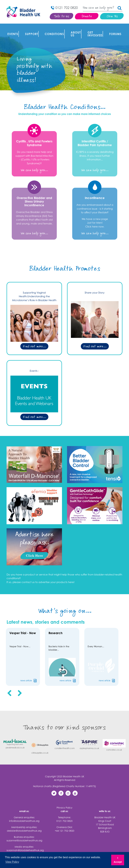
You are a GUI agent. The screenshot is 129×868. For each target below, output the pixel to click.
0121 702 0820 (64, 817)
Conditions (53, 29)
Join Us (112, 17)
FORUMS (114, 29)
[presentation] (9, 689)
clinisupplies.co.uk (40, 742)
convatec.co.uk (114, 741)
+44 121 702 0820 (64, 827)
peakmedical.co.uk (15, 740)
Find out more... (34, 336)
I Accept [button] (118, 860)
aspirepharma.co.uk (90, 740)
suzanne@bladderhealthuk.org (24, 836)
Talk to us (62, 17)
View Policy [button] (12, 862)
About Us (74, 29)
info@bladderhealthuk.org (24, 817)
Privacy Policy (64, 804)
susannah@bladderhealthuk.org (25, 846)
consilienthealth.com (65, 740)
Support (30, 29)
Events (11, 29)
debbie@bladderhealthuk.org (24, 827)
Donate (87, 17)
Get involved (93, 29)
